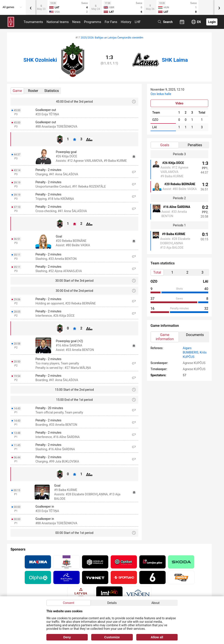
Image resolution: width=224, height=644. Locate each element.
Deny (67, 637)
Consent (68, 603)
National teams (58, 22)
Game (17, 91)
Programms (93, 22)
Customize (112, 637)
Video (179, 103)
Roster (33, 91)
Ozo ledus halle (161, 94)
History (126, 22)
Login (212, 22)
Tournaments (33, 22)
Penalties (195, 145)
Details (112, 603)
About (155, 603)
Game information (165, 337)
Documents (195, 335)
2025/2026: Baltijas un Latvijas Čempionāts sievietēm (112, 38)
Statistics (52, 91)
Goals (165, 145)
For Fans (111, 22)
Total (157, 272)
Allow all (157, 637)
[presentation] (31, 7)
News (76, 22)
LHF (138, 22)
